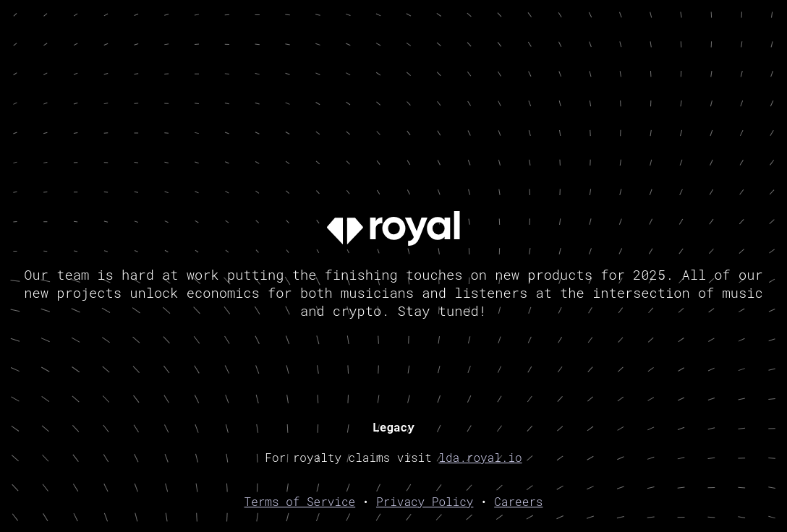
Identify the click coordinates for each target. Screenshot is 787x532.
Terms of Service (300, 501)
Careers (518, 501)
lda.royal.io (480, 457)
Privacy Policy (425, 501)
